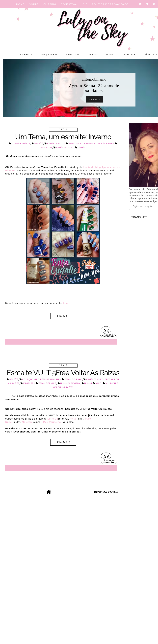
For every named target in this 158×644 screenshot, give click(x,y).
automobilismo (94, 79)
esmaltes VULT (65, 148)
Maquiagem (47, 55)
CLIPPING (50, 4)
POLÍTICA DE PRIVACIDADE (110, 4)
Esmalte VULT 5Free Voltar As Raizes (63, 373)
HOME (20, 4)
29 (106, 457)
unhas (82, 148)
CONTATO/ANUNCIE (74, 4)
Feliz (73, 419)
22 (106, 330)
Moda (107, 55)
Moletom (27, 422)
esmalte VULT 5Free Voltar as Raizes (91, 144)
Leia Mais (95, 99)
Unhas (90, 55)
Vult (99, 384)
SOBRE (34, 4)
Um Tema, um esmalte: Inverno (63, 137)
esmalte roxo (56, 144)
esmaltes (46, 148)
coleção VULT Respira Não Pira (41, 380)
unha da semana (70, 384)
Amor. (67, 303)
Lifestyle (127, 55)
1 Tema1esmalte (21, 144)
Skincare (70, 55)
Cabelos (24, 55)
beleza (39, 144)
